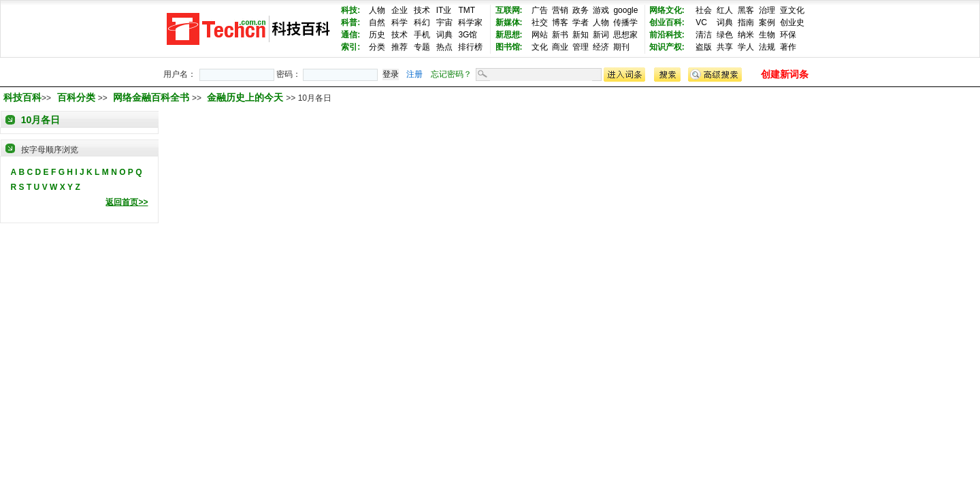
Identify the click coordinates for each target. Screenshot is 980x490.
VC (701, 22)
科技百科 (22, 97)
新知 (581, 35)
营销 (560, 10)
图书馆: (509, 47)
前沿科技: (667, 35)
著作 (788, 47)
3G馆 (468, 35)
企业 (399, 10)
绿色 (725, 35)
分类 (377, 47)
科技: (350, 10)
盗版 (704, 47)
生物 (767, 35)
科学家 (470, 22)
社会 (704, 10)
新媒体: (509, 22)
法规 (767, 47)
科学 (399, 22)
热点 (444, 47)
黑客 (746, 10)
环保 (788, 35)
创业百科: (667, 22)
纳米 (746, 35)
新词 (601, 35)
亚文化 (792, 10)
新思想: (509, 35)
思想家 (625, 35)
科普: (350, 22)
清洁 (704, 35)
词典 (444, 35)
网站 (540, 35)
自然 (377, 22)
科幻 (422, 22)
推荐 (399, 47)
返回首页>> (127, 202)
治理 (767, 10)
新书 (560, 35)
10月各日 (41, 120)
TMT (467, 10)
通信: (350, 35)
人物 (377, 10)
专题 (422, 47)
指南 (746, 22)
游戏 (601, 10)
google (625, 10)
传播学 (625, 22)
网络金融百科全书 (152, 97)
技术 (422, 10)
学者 (581, 22)
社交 (540, 22)
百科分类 (76, 97)
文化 (540, 47)
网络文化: (667, 10)
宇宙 (444, 22)
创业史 (792, 22)
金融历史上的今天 (246, 97)
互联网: (509, 10)
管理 (581, 47)
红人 (725, 10)
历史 (377, 35)
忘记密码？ (451, 74)
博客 (560, 22)
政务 (581, 10)
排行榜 (470, 47)
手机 (422, 35)
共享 (725, 47)
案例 (767, 22)
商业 (560, 47)
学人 (746, 47)
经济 (601, 47)
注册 (414, 74)
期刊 (621, 47)
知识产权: (667, 47)
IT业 (444, 10)
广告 (540, 10)
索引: (350, 47)
